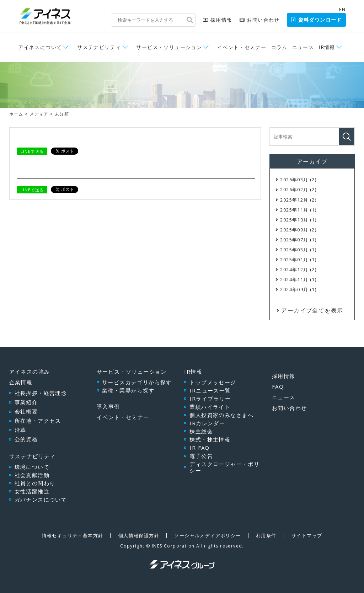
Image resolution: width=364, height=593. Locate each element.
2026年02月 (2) (298, 189)
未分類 (62, 114)
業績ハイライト (210, 407)
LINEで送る (32, 151)
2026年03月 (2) (298, 180)
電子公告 (201, 456)
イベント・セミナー (242, 47)
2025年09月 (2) (298, 230)
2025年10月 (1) (298, 220)
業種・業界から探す (128, 390)
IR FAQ (199, 448)
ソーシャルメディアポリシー (207, 535)
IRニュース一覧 (210, 390)
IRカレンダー (207, 423)
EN (342, 9)
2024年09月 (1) (298, 289)
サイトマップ (307, 535)
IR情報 (327, 47)
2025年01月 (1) (298, 260)
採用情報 (218, 20)
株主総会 (201, 431)
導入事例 (108, 406)
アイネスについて (40, 47)
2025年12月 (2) (298, 200)
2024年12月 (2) (298, 269)
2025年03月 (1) (298, 250)
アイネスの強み (30, 372)
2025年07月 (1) (298, 240)
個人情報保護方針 (139, 535)
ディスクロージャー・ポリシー (224, 467)
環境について (32, 467)
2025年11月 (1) (298, 210)
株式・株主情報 (210, 439)
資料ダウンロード (316, 20)
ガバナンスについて (41, 499)
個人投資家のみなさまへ (221, 415)
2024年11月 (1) (298, 279)
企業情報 (21, 382)
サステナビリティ (99, 47)
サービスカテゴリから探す (137, 382)
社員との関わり (35, 483)
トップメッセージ (213, 382)
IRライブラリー (210, 399)
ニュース (303, 47)
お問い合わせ (260, 20)
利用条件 (266, 535)
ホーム (16, 114)
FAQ (278, 386)
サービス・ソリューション (169, 47)
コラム (279, 47)
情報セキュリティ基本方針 (73, 535)
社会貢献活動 (32, 475)
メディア (39, 114)
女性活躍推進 (32, 491)
